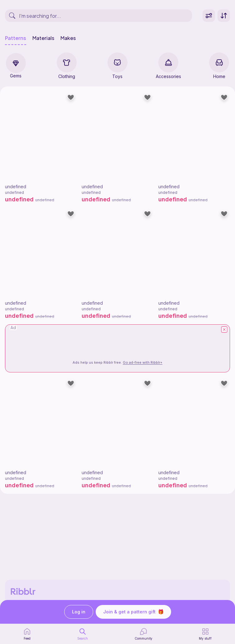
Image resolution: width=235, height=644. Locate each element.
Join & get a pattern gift (133, 612)
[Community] (144, 634)
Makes (68, 38)
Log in (79, 612)
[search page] (83, 634)
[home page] (27, 634)
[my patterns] (205, 634)
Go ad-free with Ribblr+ (143, 362)
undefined (16, 187)
